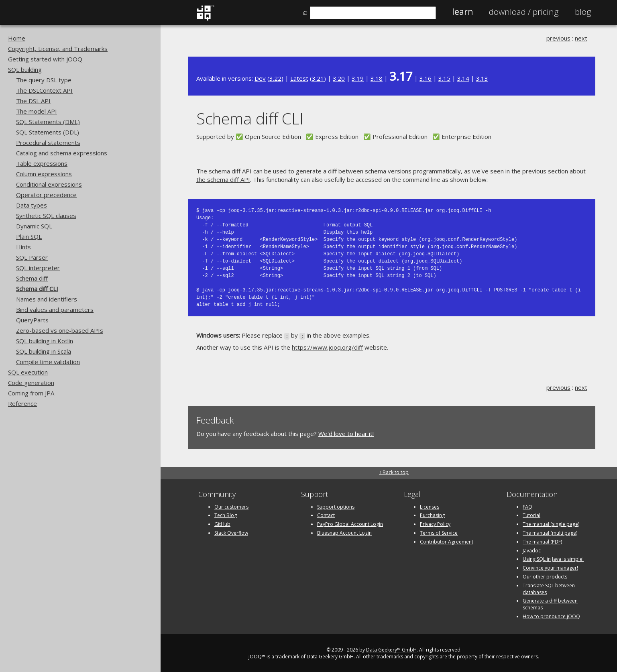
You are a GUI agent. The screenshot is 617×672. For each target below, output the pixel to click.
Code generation (31, 383)
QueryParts (32, 320)
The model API (37, 111)
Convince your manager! (550, 567)
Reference (22, 403)
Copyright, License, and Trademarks (58, 49)
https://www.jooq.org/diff (327, 347)
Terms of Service (439, 532)
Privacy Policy (435, 523)
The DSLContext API (44, 90)
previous (558, 38)
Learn (462, 12)
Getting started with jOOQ (45, 59)
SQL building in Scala (44, 351)
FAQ (527, 506)
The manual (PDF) (542, 541)
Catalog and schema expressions (62, 153)
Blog (583, 12)
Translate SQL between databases (549, 588)
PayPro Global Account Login (350, 523)
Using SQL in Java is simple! (553, 559)
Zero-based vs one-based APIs (60, 330)
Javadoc (532, 550)
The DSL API (33, 101)
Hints (23, 247)
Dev (260, 78)
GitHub (222, 523)
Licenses (430, 506)
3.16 (426, 78)
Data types (32, 205)
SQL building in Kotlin (45, 341)
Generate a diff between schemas (550, 604)
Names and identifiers (47, 299)
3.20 (339, 78)
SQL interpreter (38, 268)
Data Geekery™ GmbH (391, 649)
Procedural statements (48, 143)
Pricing (524, 12)
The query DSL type (44, 80)
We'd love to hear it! (346, 433)
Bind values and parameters (55, 310)
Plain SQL (29, 236)
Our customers (231, 506)
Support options (336, 506)
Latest (299, 78)
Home (17, 38)
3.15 (444, 78)
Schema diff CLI (37, 289)
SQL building (25, 69)
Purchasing (432, 515)
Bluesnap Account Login (344, 532)
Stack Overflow (231, 532)
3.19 (358, 78)
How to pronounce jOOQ (551, 616)
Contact (326, 515)
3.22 (275, 78)
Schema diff (32, 278)
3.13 (482, 78)
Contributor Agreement (447, 541)
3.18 (377, 78)
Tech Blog (226, 515)
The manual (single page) (551, 523)
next (581, 38)
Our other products (545, 576)
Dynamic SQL (34, 226)
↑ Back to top (394, 472)
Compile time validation (48, 362)
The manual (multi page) (550, 532)
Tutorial (531, 515)
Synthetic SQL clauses (46, 216)
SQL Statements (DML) (48, 122)
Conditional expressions (49, 184)
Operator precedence (46, 195)
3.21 (318, 78)
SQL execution (28, 372)
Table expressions (42, 163)
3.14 (463, 78)
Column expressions (44, 174)
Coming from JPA (31, 393)
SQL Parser (32, 257)
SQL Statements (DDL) (48, 132)
